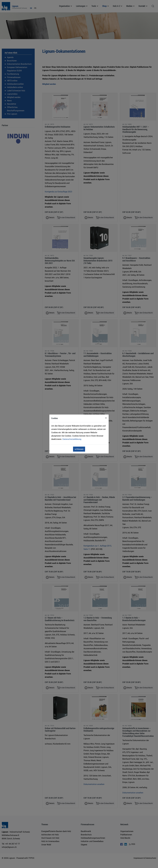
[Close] (106, 418)
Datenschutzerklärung (72, 439)
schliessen (79, 449)
